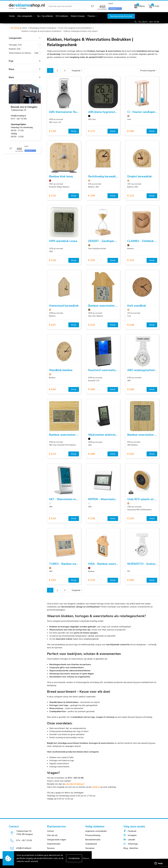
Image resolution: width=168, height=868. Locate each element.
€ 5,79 (92, 580)
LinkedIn (129, 840)
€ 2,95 (92, 196)
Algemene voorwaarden (96, 831)
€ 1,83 (131, 131)
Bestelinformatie (93, 840)
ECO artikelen (62, 16)
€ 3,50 (92, 260)
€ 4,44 (52, 389)
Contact (51, 831)
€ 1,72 (92, 131)
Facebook (130, 831)
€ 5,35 (131, 518)
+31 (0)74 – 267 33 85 (149, 22)
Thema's (91, 16)
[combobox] (67, 6)
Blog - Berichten (131, 848)
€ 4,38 (131, 325)
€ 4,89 (92, 454)
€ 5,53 (52, 580)
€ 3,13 (131, 196)
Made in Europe (78, 16)
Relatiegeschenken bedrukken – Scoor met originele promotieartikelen (61, 28)
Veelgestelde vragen (56, 840)
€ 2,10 (52, 196)
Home (24, 28)
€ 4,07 (52, 325)
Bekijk (74, 131)
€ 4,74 (52, 454)
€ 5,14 (52, 518)
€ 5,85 (131, 580)
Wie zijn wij (52, 835)
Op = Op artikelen (45, 16)
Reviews (51, 848)
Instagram (130, 835)
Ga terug (15, 28)
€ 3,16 (52, 260)
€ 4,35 (92, 325)
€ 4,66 (92, 389)
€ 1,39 (52, 131)
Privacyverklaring (93, 835)
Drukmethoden (54, 844)
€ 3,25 (131, 260)
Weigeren (86, 858)
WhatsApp (131, 844)
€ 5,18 (92, 518)
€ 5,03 (131, 454)
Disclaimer (90, 848)
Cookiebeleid (91, 844)
